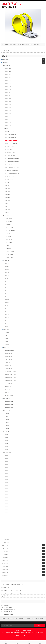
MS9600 (7, 530)
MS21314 (7, 314)
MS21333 (7, 275)
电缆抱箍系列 (6, 539)
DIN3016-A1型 (8, 71)
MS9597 (7, 521)
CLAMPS (37, 619)
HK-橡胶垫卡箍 (8, 242)
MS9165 (7, 467)
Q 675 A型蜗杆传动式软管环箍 (12, 167)
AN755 (6, 449)
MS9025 (7, 305)
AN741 (6, 440)
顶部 (40, 642)
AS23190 (7, 344)
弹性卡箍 (7, 392)
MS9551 (7, 500)
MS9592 (7, 506)
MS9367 (7, 497)
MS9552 (7, 503)
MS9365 (7, 491)
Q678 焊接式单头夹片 (10, 179)
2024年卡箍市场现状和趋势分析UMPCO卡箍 (11, 593)
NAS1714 (7, 416)
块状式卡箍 (7, 389)
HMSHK (42, 619)
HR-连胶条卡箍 (8, 218)
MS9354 (7, 311)
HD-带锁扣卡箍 (8, 221)
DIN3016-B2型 (8, 74)
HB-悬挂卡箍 (8, 236)
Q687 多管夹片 (8, 206)
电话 (17, 642)
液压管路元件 (5, 557)
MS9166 (7, 470)
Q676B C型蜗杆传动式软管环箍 (12, 173)
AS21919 (7, 332)
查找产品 (7, 45)
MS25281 (7, 326)
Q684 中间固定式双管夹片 (11, 197)
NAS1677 (7, 422)
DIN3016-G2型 (8, 110)
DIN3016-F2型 (8, 98)
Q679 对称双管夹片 (9, 182)
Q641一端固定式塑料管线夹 (11, 134)
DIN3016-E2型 (8, 92)
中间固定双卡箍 (8, 368)
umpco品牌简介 (5, 596)
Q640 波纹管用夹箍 (9, 131)
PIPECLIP (28, 619)
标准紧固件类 (5, 59)
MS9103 (7, 461)
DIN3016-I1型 (8, 116)
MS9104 (7, 464)
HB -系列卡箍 (6, 347)
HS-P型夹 (7, 245)
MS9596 (7, 518)
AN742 (6, 443)
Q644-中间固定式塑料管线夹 (11, 143)
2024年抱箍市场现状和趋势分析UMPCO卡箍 (11, 590)
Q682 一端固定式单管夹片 (11, 191)
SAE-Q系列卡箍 (21, 45)
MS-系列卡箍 (6, 260)
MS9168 (7, 476)
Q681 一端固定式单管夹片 (11, 188)
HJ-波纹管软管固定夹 (10, 239)
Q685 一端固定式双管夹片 (11, 200)
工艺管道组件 (5, 560)
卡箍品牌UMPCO (5, 587)
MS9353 (7, 308)
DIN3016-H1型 (8, 107)
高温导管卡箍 (8, 386)
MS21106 (7, 269)
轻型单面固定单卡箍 (9, 350)
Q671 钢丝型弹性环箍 (10, 152)
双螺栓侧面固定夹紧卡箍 (10, 380)
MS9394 (7, 320)
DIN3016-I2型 (8, 119)
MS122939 (7, 302)
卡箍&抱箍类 (13, 45)
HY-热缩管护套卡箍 (9, 251)
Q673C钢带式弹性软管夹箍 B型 (12, 158)
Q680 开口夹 (8, 185)
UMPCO (15, 619)
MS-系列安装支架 (7, 452)
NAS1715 (7, 413)
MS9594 (7, 512)
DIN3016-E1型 (8, 95)
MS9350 (7, 281)
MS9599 (7, 527)
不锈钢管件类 (5, 566)
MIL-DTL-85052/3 (9, 407)
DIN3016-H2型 (8, 113)
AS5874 (6, 335)
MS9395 (7, 323)
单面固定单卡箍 (8, 353)
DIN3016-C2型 (8, 80)
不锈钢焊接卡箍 (8, 383)
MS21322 (7, 272)
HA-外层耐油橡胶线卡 (10, 230)
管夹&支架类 (5, 545)
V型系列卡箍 (6, 542)
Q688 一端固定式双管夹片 (11, 209)
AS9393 (6, 341)
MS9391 (7, 290)
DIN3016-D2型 (8, 86)
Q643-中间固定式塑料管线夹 (32, 45)
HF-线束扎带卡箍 (9, 227)
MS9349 (7, 278)
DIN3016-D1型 (8, 89)
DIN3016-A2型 (8, 68)
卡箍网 (19, 619)
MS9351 (7, 284)
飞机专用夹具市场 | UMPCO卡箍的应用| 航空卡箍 (12, 584)
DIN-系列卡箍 (6, 65)
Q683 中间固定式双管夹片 (11, 194)
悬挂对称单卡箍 (8, 359)
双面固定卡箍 (8, 365)
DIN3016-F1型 (8, 101)
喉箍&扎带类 (5, 548)
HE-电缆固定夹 (8, 233)
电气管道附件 (5, 551)
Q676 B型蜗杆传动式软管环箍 (12, 170)
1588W (33, 619)
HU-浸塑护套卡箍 (9, 254)
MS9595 (7, 515)
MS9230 (7, 485)
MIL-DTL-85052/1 (9, 401)
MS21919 (7, 263)
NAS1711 (7, 425)
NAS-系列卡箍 (7, 410)
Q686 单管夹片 (8, 203)
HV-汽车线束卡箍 (9, 257)
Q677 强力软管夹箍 (9, 176)
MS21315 (7, 317)
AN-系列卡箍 (6, 431)
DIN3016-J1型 (8, 122)
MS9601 (7, 533)
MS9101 (7, 455)
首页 (3, 45)
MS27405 (7, 266)
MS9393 (7, 296)
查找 (39, 625)
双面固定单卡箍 (8, 356)
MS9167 (7, 473)
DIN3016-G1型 (8, 104)
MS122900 (7, 299)
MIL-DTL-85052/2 (9, 404)
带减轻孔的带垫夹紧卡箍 (10, 374)
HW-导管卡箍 (8, 248)
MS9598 (7, 524)
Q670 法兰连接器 (9, 149)
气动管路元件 (5, 554)
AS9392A (7, 338)
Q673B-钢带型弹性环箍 (10, 155)
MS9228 (7, 479)
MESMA (23, 619)
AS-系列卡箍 (6, 329)
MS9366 (7, 494)
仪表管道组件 (5, 563)
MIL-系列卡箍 (6, 398)
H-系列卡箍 (6, 215)
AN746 (6, 446)
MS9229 (7, 482)
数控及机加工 (5, 575)
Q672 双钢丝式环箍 (9, 146)
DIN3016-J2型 (8, 125)
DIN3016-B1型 (8, 77)
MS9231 (7, 488)
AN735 (6, 434)
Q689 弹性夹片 (8, 212)
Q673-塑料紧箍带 (9, 164)
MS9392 (7, 293)
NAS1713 (7, 419)
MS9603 (7, 536)
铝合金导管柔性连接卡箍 (10, 371)
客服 (29, 642)
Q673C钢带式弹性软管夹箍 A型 (12, 161)
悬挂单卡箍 (7, 362)
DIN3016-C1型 (8, 83)
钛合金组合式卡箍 (9, 395)
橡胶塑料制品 (5, 572)
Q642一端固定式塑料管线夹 (11, 137)
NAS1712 (7, 428)
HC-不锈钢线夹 (8, 224)
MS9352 (7, 287)
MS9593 (7, 509)
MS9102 (7, 458)
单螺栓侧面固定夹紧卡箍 (10, 377)
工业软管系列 (5, 569)
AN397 (6, 437)
